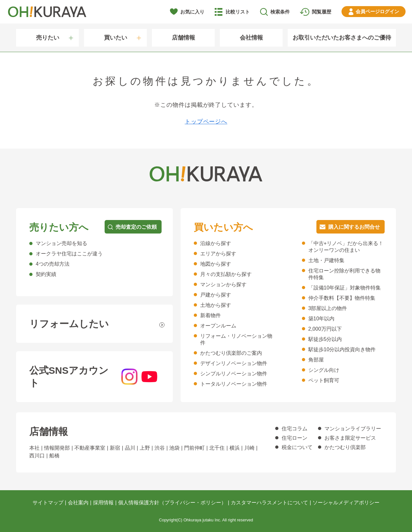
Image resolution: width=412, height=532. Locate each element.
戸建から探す (216, 295)
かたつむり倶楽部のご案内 (231, 353)
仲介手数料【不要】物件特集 (342, 298)
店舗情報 (183, 38)
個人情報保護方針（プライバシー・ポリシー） (172, 503)
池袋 (174, 448)
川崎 (249, 448)
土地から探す (216, 305)
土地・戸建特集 (326, 260)
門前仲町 (194, 448)
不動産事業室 (90, 448)
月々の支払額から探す (226, 274)
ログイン (377, 11)
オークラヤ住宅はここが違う (69, 254)
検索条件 (280, 12)
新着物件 (211, 315)
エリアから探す (218, 254)
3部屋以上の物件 (328, 308)
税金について (297, 447)
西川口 (37, 456)
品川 (130, 448)
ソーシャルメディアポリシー (346, 503)
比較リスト (238, 12)
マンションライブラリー (353, 429)
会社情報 (251, 38)
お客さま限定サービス (350, 438)
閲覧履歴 (322, 12)
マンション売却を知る (61, 243)
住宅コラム (295, 429)
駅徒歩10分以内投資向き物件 (342, 349)
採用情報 (103, 503)
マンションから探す (223, 284)
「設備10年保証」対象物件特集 (345, 288)
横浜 (235, 448)
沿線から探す (216, 243)
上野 (145, 448)
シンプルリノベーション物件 (234, 374)
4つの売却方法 (53, 264)
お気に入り (192, 12)
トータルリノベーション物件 (234, 384)
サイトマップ (48, 503)
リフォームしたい (69, 324)
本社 (34, 448)
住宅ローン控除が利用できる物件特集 (344, 274)
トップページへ (206, 122)
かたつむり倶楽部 (345, 447)
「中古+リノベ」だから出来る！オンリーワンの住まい (346, 247)
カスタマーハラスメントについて (269, 503)
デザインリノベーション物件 (234, 363)
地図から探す (216, 264)
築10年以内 (322, 319)
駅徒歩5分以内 (325, 339)
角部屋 (316, 360)
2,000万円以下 (325, 329)
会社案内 (78, 503)
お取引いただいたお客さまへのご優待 (342, 38)
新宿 (115, 448)
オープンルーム (218, 326)
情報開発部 (57, 448)
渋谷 (160, 448)
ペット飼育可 (324, 380)
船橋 (54, 456)
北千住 (217, 448)
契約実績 (46, 274)
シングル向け (324, 370)
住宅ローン (295, 438)
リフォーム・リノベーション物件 (236, 339)
